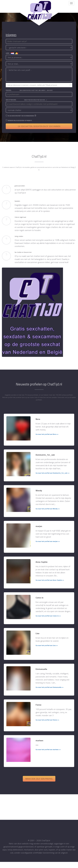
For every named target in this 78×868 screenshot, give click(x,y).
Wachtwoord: (26, 100)
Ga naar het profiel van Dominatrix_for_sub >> (53, 473)
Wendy (39, 490)
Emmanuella (41, 669)
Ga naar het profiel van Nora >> (47, 434)
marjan (39, 526)
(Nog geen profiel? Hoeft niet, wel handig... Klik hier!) (36, 90)
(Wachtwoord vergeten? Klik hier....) (36, 100)
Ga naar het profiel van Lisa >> (47, 645)
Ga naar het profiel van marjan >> (48, 541)
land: (12, 53)
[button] (39, 85)
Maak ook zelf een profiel (39, 779)
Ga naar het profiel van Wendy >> (48, 509)
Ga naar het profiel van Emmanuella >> (50, 687)
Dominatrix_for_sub (45, 455)
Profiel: (29, 90)
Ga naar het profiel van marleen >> (48, 749)
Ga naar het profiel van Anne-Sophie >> (50, 580)
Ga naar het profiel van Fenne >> (47, 720)
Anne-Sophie (42, 562)
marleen (39, 740)
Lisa (37, 633)
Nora (38, 419)
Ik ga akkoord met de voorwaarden (21, 116)
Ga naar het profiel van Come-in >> (48, 616)
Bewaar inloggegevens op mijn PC (20, 121)
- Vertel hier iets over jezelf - (39, 75)
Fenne (38, 705)
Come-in (40, 598)
